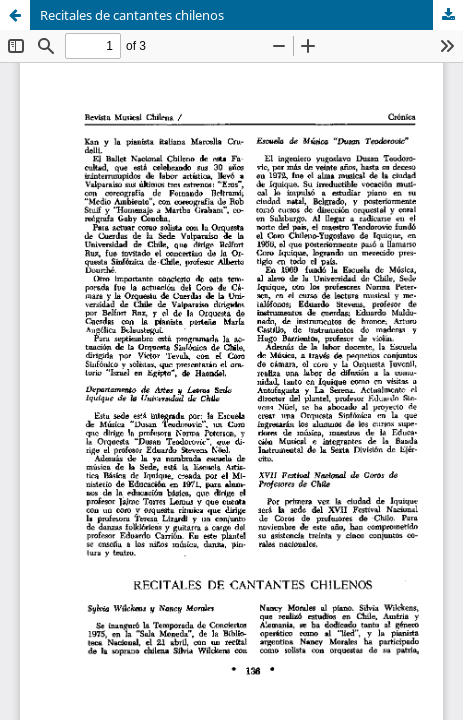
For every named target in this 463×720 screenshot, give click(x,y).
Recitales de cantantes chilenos (132, 15)
